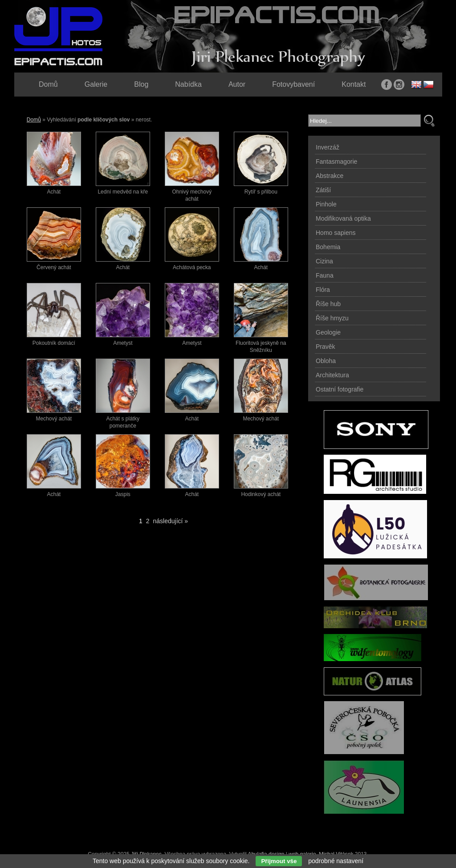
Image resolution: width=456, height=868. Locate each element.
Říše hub (328, 304)
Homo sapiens (336, 233)
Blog (141, 84)
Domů (34, 120)
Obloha (326, 361)
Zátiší (323, 190)
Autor (237, 84)
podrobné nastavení (336, 861)
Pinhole (326, 204)
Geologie (328, 332)
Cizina (324, 261)
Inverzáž (328, 147)
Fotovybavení (293, 84)
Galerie (96, 84)
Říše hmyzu (332, 318)
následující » (171, 521)
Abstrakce (330, 176)
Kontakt (354, 84)
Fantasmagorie (336, 161)
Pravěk (326, 347)
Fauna (325, 275)
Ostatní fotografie (340, 389)
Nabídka (188, 84)
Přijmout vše (279, 861)
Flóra (323, 290)
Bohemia (328, 247)
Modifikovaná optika (343, 218)
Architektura (332, 375)
